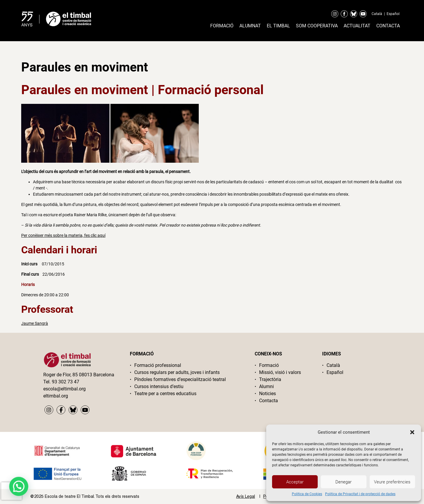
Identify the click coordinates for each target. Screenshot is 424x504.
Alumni (266, 386)
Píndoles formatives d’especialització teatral (180, 379)
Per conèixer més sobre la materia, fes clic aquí (63, 235)
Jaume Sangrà (35, 323)
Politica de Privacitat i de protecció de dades (360, 494)
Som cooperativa (317, 26)
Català (377, 14)
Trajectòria (270, 379)
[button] (412, 432)
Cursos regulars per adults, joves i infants (177, 372)
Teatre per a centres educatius (165, 394)
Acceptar (295, 482)
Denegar (343, 482)
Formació (222, 26)
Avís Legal (246, 496)
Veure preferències (392, 482)
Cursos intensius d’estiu (159, 386)
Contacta (388, 26)
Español (393, 14)
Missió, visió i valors (280, 372)
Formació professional (158, 365)
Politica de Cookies (307, 494)
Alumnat (250, 26)
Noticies (268, 394)
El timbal (278, 26)
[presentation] (11, 491)
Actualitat (357, 26)
